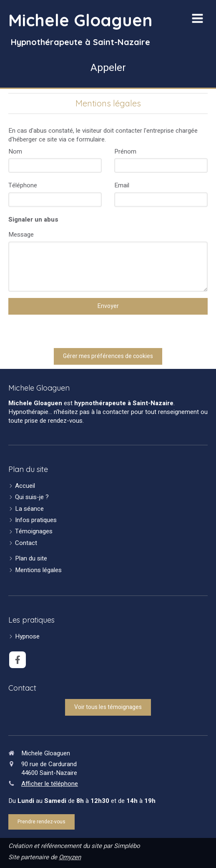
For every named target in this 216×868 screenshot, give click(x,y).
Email (122, 185)
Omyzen (70, 857)
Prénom (125, 152)
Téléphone (23, 185)
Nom (15, 152)
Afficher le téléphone (50, 784)
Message (21, 235)
